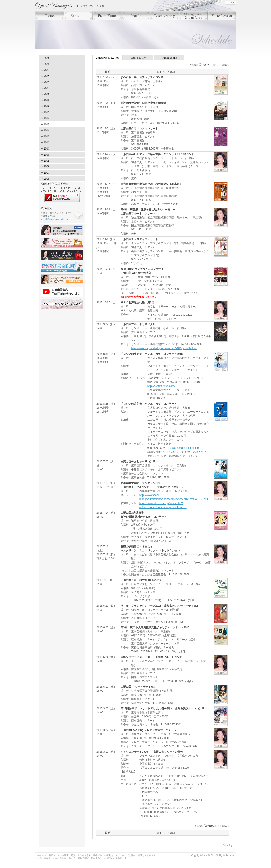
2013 (62, 136)
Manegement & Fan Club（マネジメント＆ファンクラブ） (193, 16)
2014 (62, 130)
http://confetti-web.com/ (161, 386)
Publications (169, 58)
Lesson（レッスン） (222, 16)
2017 (62, 112)
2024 (62, 70)
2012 (62, 142)
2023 (62, 76)
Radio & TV (139, 58)
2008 (62, 167)
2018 (62, 106)
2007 (62, 173)
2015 (62, 124)
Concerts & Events (108, 58)
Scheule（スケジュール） (78, 16)
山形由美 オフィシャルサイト (71, 6)
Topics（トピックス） (50, 16)
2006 (62, 179)
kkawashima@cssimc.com (184, 448)
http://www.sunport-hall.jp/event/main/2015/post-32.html (164, 348)
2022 (62, 82)
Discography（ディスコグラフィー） (165, 16)
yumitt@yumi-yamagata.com (55, 219)
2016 (62, 118)
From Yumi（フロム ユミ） (107, 16)
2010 (62, 155)
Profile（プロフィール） (136, 16)
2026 (62, 58)
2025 (62, 64)
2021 (62, 88)
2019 (62, 100)
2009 (62, 161)
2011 (62, 148)
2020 (62, 94)
